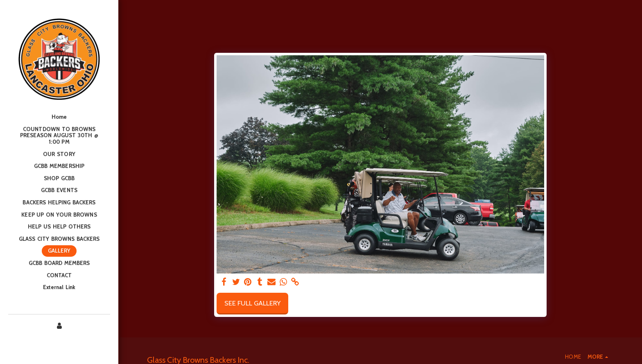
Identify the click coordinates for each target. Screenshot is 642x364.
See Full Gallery (252, 303)
